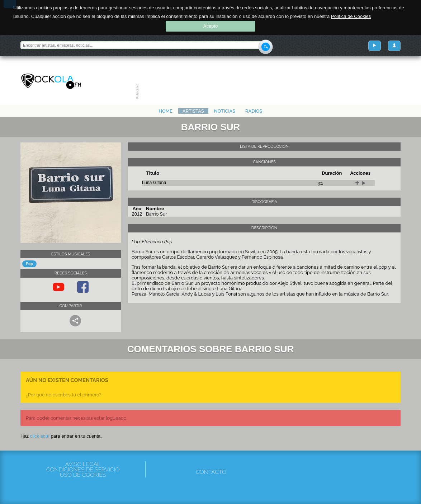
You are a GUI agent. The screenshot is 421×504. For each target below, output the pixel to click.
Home (165, 111)
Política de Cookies (351, 16)
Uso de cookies (83, 475)
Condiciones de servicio (83, 469)
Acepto (210, 26)
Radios (254, 111)
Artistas (193, 111)
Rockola (51, 81)
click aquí (40, 436)
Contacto (211, 472)
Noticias (225, 111)
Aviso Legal (83, 464)
